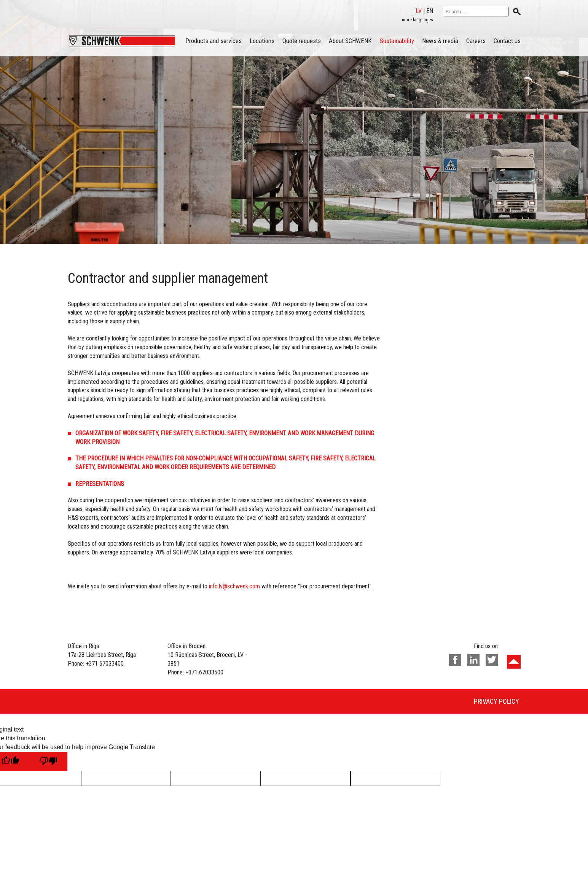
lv (419, 11)
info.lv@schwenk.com (234, 586)
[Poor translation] (48, 761)
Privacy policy (496, 701)
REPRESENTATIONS (100, 484)
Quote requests (302, 41)
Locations (262, 41)
